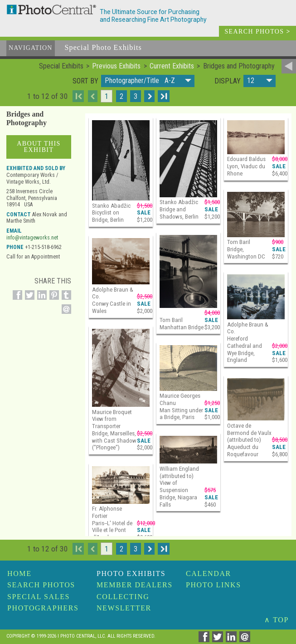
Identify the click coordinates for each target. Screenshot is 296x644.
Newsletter (124, 608)
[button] (148, 81)
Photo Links (214, 585)
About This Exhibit (39, 147)
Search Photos (41, 585)
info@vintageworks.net (32, 238)
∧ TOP (277, 620)
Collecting (123, 597)
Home (19, 573)
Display (228, 81)
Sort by (85, 81)
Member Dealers (135, 585)
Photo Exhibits (131, 573)
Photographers (43, 608)
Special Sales (39, 597)
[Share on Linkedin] (41, 300)
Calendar (209, 573)
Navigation (31, 48)
